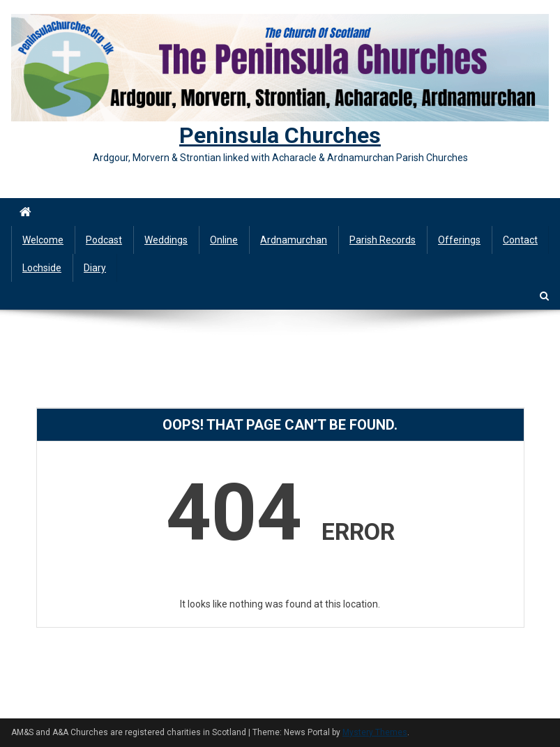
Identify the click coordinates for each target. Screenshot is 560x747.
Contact (520, 240)
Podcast (104, 240)
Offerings (459, 240)
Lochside (42, 268)
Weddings (166, 240)
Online (224, 240)
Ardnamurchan (294, 240)
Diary (95, 268)
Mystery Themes (375, 732)
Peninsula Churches (280, 135)
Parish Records (383, 240)
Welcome (43, 240)
